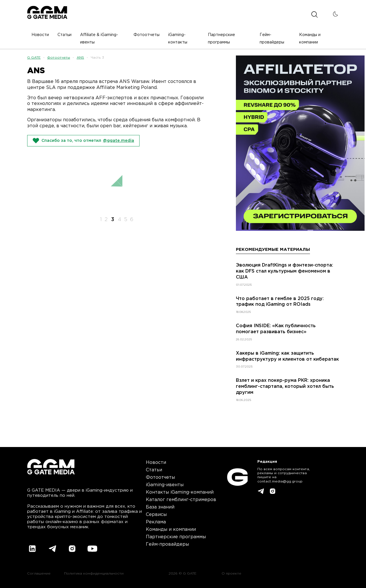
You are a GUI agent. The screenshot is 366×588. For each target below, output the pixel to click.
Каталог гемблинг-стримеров (181, 500)
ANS (80, 58)
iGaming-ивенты (165, 485)
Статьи (154, 470)
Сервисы (156, 515)
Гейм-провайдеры (167, 544)
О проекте (231, 574)
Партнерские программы (176, 537)
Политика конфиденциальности (94, 574)
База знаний (160, 507)
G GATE (34, 58)
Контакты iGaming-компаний (180, 492)
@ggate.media (119, 141)
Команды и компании (171, 530)
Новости (156, 463)
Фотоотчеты (59, 58)
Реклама (156, 522)
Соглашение (39, 574)
